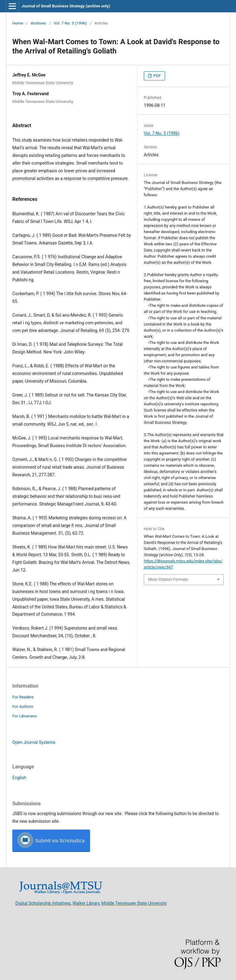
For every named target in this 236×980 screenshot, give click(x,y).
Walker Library (86, 903)
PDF (157, 76)
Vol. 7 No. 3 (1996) (70, 23)
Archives (38, 23)
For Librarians (24, 716)
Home (18, 23)
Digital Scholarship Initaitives (43, 903)
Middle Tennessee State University (134, 903)
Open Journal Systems (34, 742)
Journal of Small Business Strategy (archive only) (66, 6)
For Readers (23, 697)
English (19, 778)
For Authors (23, 707)
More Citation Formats (168, 579)
